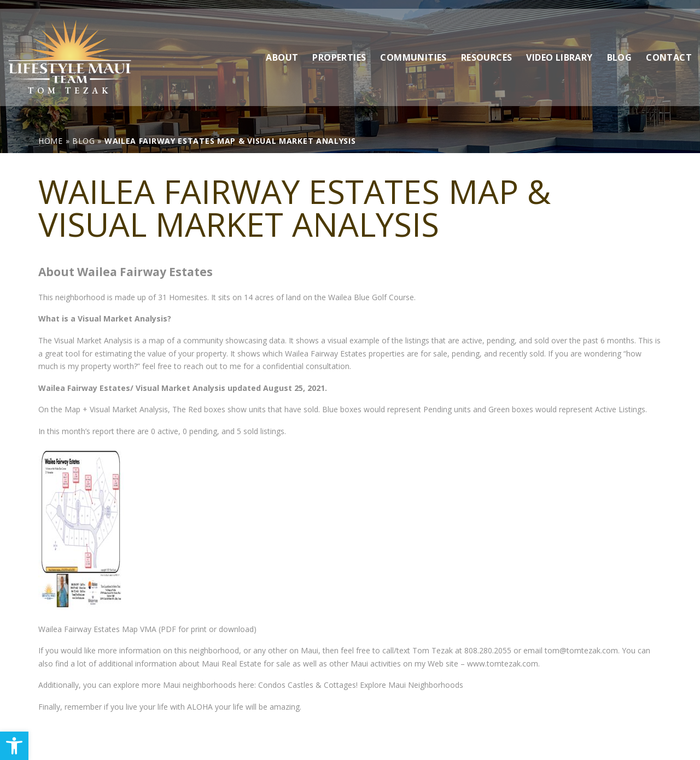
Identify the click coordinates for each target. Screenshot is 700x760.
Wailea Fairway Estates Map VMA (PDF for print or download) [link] (147, 629)
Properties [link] (339, 49)
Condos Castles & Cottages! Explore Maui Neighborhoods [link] (360, 685)
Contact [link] (669, 49)
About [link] (282, 49)
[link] (14, 746)
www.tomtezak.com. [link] (503, 663)
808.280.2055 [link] (488, 650)
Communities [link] (413, 49)
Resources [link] (487, 49)
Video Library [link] (559, 49)
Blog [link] (620, 49)
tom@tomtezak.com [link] (581, 650)
